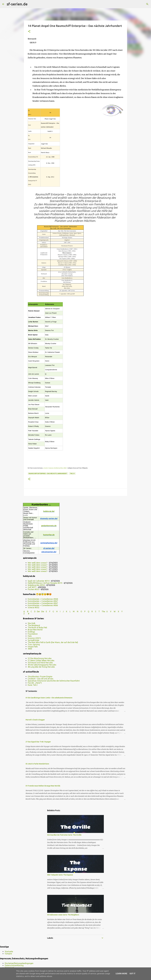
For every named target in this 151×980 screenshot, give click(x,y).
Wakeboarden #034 (36, 585)
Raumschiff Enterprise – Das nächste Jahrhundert (48, 474)
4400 (30, 649)
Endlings (31, 632)
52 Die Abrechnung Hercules (40, 658)
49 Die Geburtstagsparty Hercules (42, 665)
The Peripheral (34, 625)
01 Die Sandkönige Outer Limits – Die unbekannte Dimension (49, 698)
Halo (30, 636)
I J (62, 611)
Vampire (8, 954)
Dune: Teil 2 (33, 685)
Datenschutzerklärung (14, 965)
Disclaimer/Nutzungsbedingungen (19, 963)
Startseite (9, 951)
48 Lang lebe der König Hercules (41, 667)
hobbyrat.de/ (49, 511)
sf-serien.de (17, 4)
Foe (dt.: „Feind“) (35, 683)
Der (38, 611)
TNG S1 (72, 474)
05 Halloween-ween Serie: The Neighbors (63, 915)
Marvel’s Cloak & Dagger (35, 720)
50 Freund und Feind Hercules (40, 663)
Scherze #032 (34, 607)
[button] (29, 32)
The (103, 611)
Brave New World (35, 630)
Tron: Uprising (34, 644)
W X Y (118, 611)
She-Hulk (31, 623)
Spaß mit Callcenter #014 (39, 581)
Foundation (33, 634)
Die (43, 611)
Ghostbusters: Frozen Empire (40, 676)
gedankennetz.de (49, 526)
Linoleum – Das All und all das (41, 679)
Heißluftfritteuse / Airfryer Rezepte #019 (45, 583)
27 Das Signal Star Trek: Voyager (38, 742)
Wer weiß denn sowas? (37, 563)
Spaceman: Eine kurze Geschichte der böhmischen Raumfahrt (54, 681)
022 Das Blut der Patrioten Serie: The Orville (64, 835)
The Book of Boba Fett (37, 628)
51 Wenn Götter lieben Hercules (41, 660)
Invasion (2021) (34, 638)
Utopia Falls (33, 647)
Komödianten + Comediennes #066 (43, 605)
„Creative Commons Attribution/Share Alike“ (55, 468)
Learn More (121, 974)
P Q (87, 611)
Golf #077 (32, 587)
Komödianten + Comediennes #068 (43, 599)
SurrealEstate (33, 640)
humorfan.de (49, 535)
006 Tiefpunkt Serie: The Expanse (60, 875)
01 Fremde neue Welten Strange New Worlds (43, 786)
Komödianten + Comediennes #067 (43, 601)
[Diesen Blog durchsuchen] (137, 4)
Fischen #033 (33, 589)
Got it (132, 974)
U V (109, 611)
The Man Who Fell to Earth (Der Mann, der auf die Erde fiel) (53, 642)
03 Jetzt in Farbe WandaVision (37, 764)
